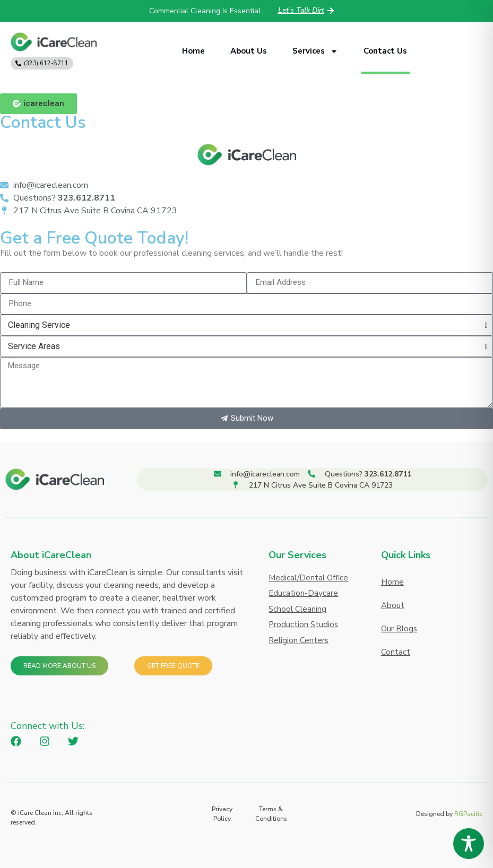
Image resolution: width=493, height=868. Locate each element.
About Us (249, 51)
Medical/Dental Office (308, 578)
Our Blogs (399, 629)
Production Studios (303, 624)
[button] (38, 104)
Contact (396, 652)
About (393, 605)
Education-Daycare (303, 593)
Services (315, 51)
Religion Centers (299, 640)
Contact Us (385, 51)
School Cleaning (297, 609)
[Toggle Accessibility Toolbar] (469, 844)
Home (193, 51)
